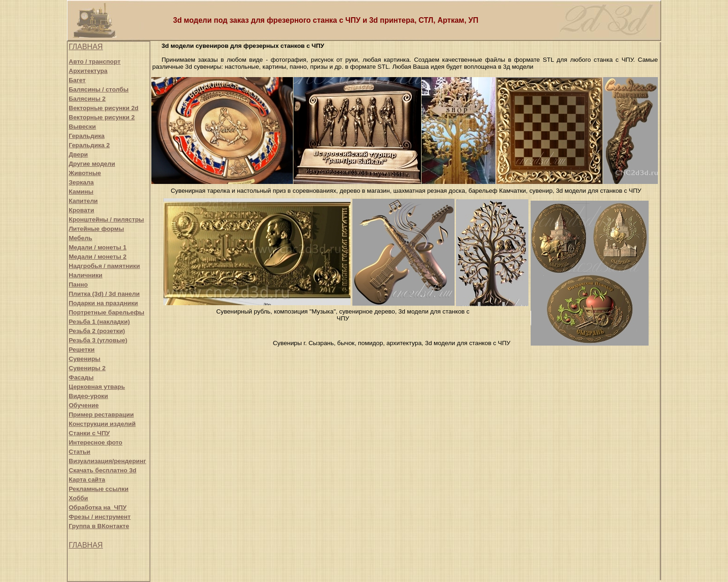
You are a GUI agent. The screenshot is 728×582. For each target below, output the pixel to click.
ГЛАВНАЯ (86, 47)
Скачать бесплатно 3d (103, 470)
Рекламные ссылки (99, 489)
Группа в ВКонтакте (99, 526)
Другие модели (92, 164)
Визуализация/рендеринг (107, 461)
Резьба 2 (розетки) (97, 331)
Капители (83, 201)
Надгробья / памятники (104, 266)
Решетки (82, 350)
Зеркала (81, 182)
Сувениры (84, 359)
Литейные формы (96, 229)
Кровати (81, 210)
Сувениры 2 (87, 368)
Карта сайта (87, 480)
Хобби (78, 498)
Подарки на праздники (103, 303)
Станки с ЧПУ (89, 433)
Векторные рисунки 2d (104, 108)
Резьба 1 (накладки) (99, 322)
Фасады (81, 377)
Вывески (82, 127)
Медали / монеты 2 (97, 257)
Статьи (79, 452)
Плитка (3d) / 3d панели (104, 294)
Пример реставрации (101, 415)
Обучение (84, 405)
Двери (78, 154)
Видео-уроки (88, 396)
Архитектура (88, 71)
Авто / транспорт (94, 62)
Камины (81, 192)
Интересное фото (95, 442)
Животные (85, 173)
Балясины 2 (87, 99)
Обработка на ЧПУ (98, 507)
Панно (78, 284)
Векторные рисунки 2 (102, 117)
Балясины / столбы (99, 89)
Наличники (86, 275)
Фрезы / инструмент (100, 517)
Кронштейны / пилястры (106, 219)
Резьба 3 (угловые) (98, 340)
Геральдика (87, 136)
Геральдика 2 (89, 145)
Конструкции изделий (102, 424)
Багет (77, 80)
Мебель (81, 238)
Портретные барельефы (107, 312)
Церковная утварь (97, 387)
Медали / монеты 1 (97, 247)
